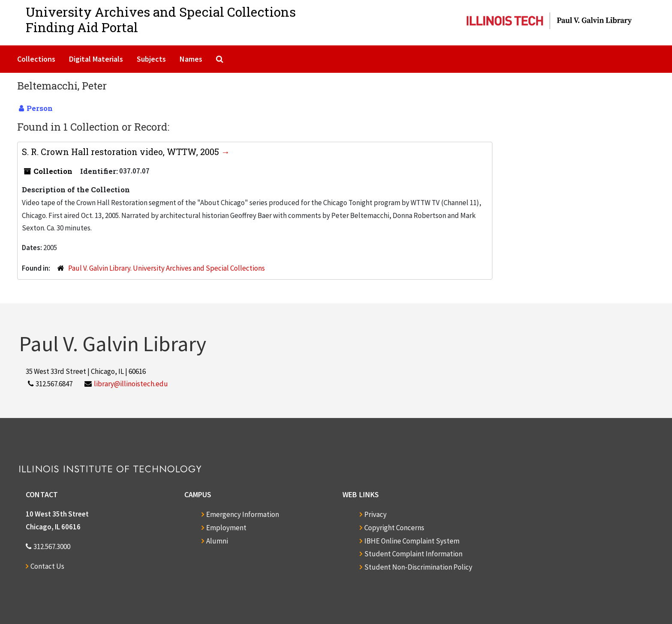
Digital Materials (96, 59)
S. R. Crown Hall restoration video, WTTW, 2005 (121, 152)
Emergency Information (243, 514)
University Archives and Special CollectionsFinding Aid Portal (161, 19)
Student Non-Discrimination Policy (418, 567)
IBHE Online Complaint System (412, 541)
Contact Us (47, 566)
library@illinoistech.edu (131, 384)
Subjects (151, 59)
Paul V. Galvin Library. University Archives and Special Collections (166, 268)
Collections (36, 59)
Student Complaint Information (413, 554)
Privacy (375, 514)
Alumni (217, 541)
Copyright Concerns (394, 528)
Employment (226, 528)
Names (191, 59)
